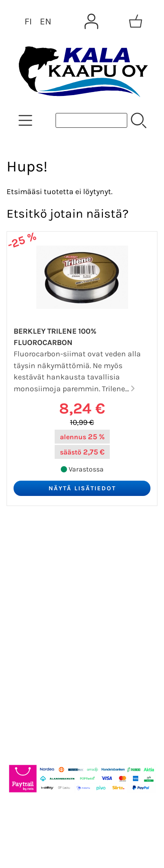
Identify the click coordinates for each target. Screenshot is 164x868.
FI (28, 21)
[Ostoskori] (136, 21)
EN (45, 21)
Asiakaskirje (37, 569)
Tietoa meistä (40, 590)
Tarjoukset (33, 548)
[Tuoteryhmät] (25, 120)
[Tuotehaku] (91, 120)
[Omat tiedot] (91, 21)
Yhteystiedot (38, 611)
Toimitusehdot (42, 632)
